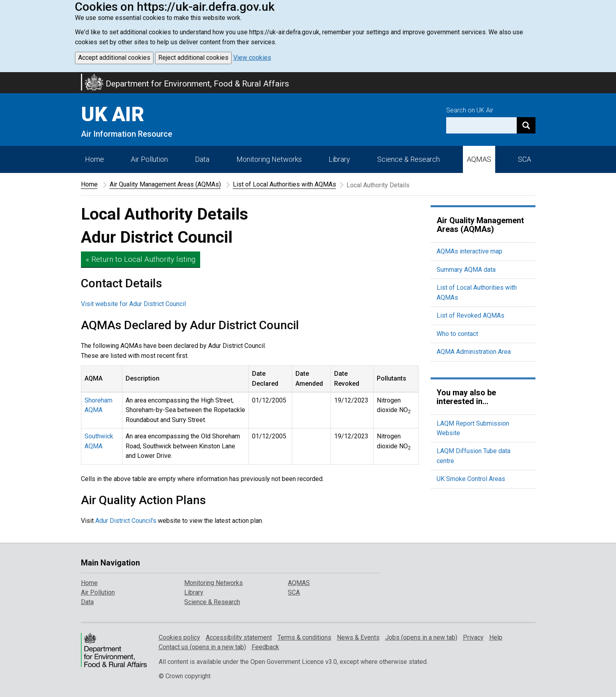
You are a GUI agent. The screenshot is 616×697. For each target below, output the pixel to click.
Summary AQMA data (466, 270)
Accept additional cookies (114, 58)
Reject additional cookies (193, 58)
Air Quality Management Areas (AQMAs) (165, 184)
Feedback (265, 647)
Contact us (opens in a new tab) (202, 647)
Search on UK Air (470, 110)
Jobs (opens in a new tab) (421, 637)
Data (202, 159)
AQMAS (479, 159)
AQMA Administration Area (474, 352)
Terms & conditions (304, 637)
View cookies (252, 58)
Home (94, 159)
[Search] (526, 125)
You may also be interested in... (466, 397)
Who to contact (457, 334)
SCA (524, 159)
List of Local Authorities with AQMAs (284, 184)
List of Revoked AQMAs (470, 315)
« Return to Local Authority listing (141, 259)
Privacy (473, 637)
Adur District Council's (126, 521)
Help (496, 637)
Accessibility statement (239, 637)
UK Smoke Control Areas (471, 479)
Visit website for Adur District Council (133, 304)
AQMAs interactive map (469, 251)
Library (339, 159)
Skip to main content (5, 77)
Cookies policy (179, 637)
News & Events (358, 637)
